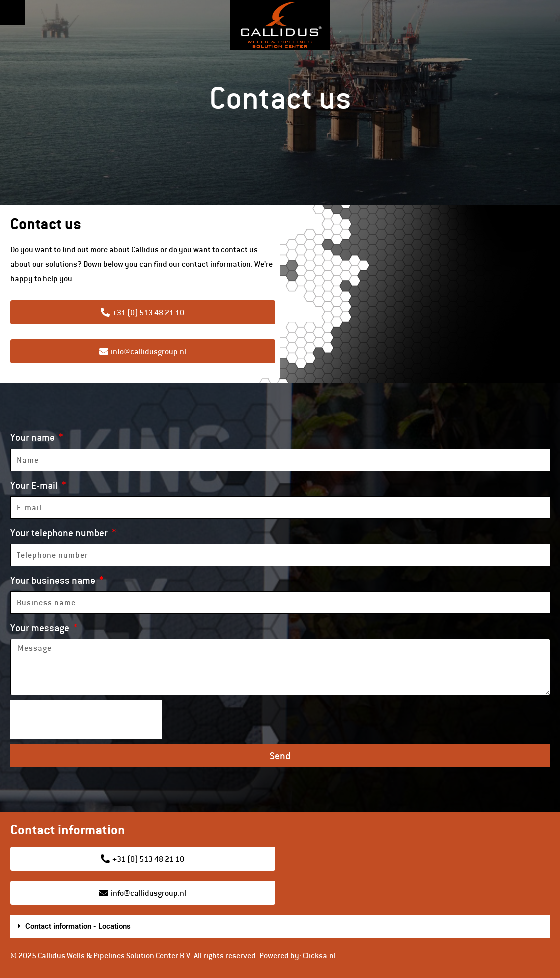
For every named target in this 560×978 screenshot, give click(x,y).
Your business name (54, 580)
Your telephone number (60, 533)
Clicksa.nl (319, 955)
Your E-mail (35, 485)
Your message (41, 628)
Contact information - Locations (78, 926)
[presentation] (86, 720)
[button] (12, 12)
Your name (34, 437)
